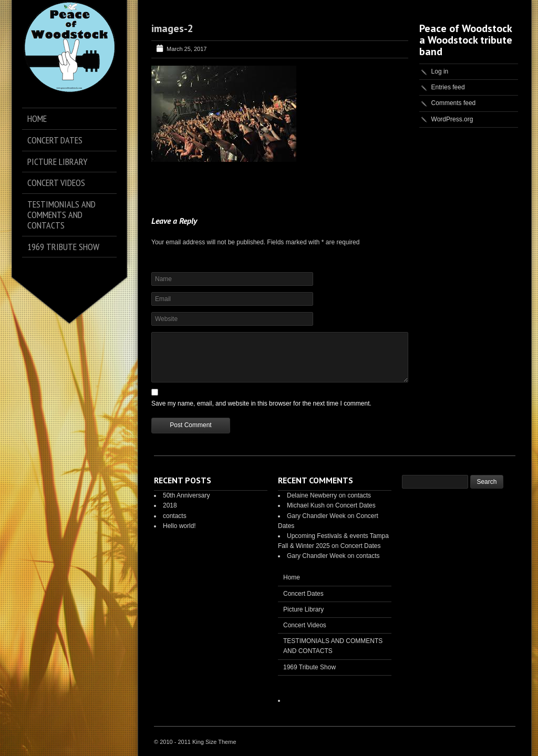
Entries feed (448, 87)
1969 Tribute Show (309, 667)
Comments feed (454, 103)
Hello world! (179, 526)
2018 (170, 505)
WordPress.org (452, 119)
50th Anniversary (186, 495)
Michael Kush (306, 505)
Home (292, 577)
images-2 (172, 28)
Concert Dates (355, 505)
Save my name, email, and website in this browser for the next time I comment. (261, 403)
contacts (175, 516)
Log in (440, 71)
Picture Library (303, 609)
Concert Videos (305, 625)
